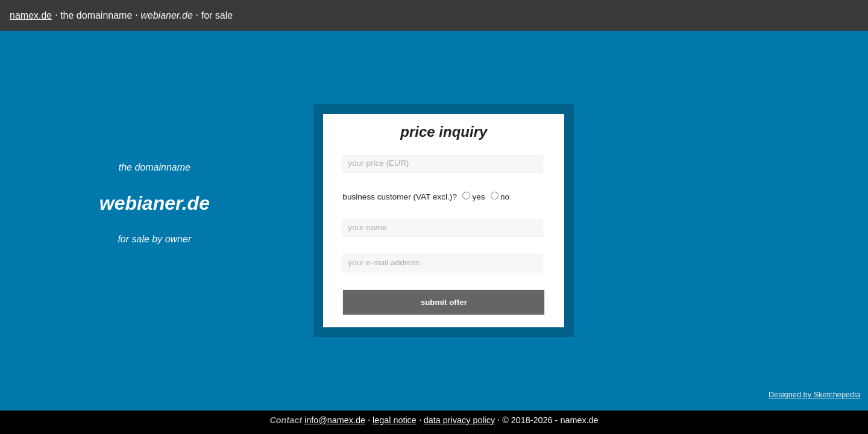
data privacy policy (459, 420)
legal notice (395, 420)
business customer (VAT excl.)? (338, 197)
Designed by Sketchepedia (814, 395)
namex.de (31, 15)
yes (417, 197)
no (443, 197)
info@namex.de (335, 420)
